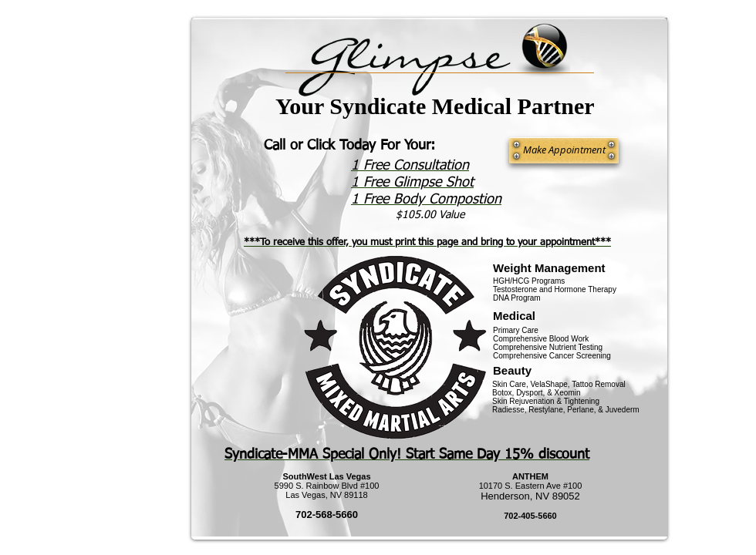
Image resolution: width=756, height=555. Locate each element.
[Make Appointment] (564, 150)
